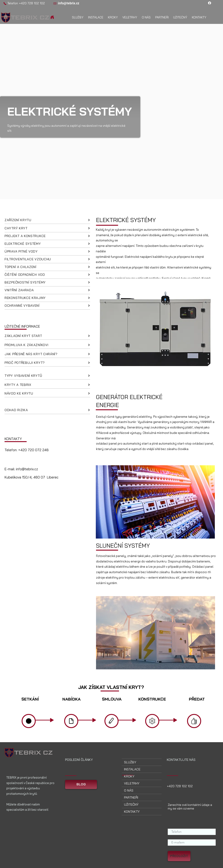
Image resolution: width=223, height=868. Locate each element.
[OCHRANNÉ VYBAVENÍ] (47, 306)
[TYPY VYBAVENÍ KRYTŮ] (47, 376)
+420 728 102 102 (32, 3)
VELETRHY (132, 783)
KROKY (129, 776)
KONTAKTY (132, 812)
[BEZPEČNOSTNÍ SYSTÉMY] (47, 283)
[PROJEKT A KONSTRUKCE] (47, 236)
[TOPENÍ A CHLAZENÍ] (47, 267)
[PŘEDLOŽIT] (179, 856)
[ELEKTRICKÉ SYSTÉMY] (47, 244)
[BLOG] (81, 784)
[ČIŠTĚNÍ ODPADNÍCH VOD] (47, 275)
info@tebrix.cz (27, 469)
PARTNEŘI (131, 797)
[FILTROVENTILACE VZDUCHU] (47, 259)
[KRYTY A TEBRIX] (47, 385)
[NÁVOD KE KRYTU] (47, 393)
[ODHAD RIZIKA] (47, 410)
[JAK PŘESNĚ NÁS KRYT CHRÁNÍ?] (47, 354)
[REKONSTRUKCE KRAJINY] (47, 298)
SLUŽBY (130, 762)
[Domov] (52, 17)
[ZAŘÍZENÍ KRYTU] (47, 220)
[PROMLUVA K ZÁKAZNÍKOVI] (47, 345)
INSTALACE (132, 769)
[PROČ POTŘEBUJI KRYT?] (47, 363)
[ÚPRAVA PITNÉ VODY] (47, 252)
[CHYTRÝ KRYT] (47, 228)
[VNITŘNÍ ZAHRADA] (47, 290)
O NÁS (129, 790)
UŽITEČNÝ (131, 805)
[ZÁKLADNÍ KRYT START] (47, 336)
